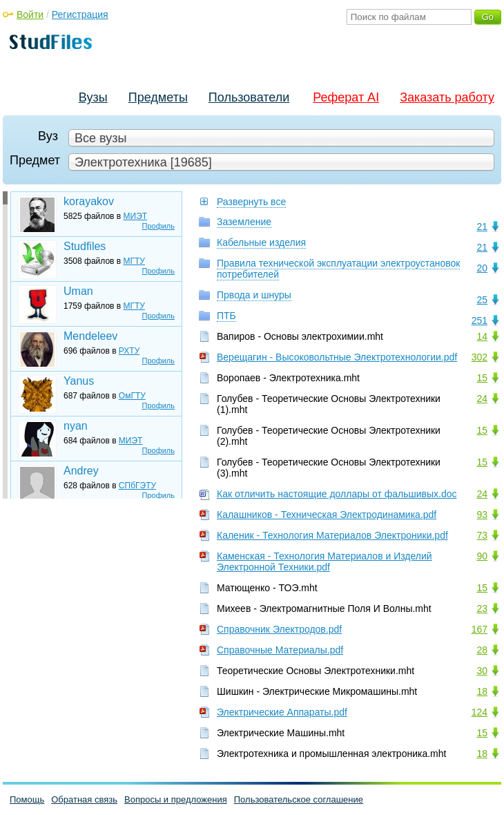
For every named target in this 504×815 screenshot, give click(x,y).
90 (482, 556)
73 (482, 535)
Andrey (81, 471)
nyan (76, 426)
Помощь (27, 799)
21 (482, 227)
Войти (30, 15)
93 (482, 515)
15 (482, 378)
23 (482, 608)
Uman (78, 291)
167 (479, 629)
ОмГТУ (132, 396)
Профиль (159, 226)
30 (482, 671)
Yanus (79, 381)
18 (482, 691)
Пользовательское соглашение (299, 799)
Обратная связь (84, 799)
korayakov (89, 201)
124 (479, 712)
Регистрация (80, 15)
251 (479, 320)
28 (482, 650)
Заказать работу (447, 97)
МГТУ (134, 261)
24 (482, 399)
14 (482, 336)
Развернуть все (251, 202)
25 (482, 300)
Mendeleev (90, 336)
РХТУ (129, 351)
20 (482, 268)
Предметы (158, 97)
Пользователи (249, 97)
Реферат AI (346, 97)
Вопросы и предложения (176, 799)
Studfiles (85, 246)
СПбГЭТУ (137, 486)
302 (479, 357)
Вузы (93, 97)
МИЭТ (136, 216)
